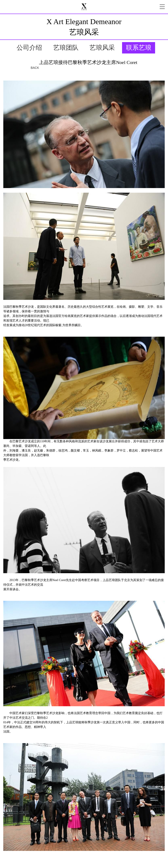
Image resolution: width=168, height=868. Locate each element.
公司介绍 (29, 48)
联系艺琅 (139, 48)
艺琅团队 (66, 48)
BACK (35, 68)
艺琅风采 (102, 48)
